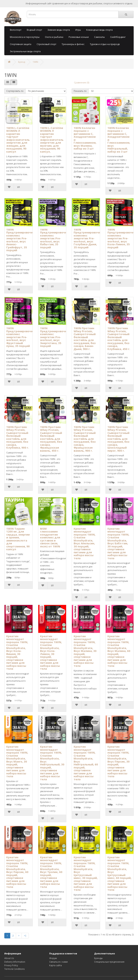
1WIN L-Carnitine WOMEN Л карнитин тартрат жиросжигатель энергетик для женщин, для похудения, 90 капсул (18, 140)
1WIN (35, 62)
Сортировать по (15, 91)
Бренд (22, 62)
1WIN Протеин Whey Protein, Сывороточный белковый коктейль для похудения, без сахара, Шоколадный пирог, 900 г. (118, 439)
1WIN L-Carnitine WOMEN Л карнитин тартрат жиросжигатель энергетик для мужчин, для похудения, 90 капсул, (52, 140)
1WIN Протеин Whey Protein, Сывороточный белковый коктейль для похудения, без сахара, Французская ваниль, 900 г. (85, 439)
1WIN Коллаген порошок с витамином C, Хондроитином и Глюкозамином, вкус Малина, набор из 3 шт (85, 138)
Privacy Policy (11, 965)
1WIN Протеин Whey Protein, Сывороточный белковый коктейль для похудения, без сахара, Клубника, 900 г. (18, 437)
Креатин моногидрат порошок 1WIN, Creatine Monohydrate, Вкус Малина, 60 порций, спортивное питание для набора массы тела (119, 651)
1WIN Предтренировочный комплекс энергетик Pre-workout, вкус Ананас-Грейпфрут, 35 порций (22, 240)
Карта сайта (56, 965)
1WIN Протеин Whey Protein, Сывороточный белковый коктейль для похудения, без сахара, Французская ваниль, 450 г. (51, 439)
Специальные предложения (109, 962)
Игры (78, 30)
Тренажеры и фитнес (73, 44)
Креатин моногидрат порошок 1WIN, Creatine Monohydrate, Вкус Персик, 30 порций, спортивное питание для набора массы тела (119, 761)
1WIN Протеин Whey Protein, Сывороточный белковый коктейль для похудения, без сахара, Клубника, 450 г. (119, 338)
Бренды (98, 958)
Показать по (80, 91)
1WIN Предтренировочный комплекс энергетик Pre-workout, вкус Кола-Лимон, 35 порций (123, 238)
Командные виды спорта (99, 30)
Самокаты (99, 37)
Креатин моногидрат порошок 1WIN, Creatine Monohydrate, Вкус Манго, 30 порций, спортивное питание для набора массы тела (17, 761)
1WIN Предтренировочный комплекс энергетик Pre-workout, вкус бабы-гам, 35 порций (55, 238)
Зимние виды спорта (59, 30)
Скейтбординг (118, 37)
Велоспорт (16, 30)
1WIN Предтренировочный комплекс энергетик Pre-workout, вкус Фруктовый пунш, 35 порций (22, 337)
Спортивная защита (21, 44)
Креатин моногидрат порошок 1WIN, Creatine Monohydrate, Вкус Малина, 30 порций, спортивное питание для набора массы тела (85, 651)
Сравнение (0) (82, 83)
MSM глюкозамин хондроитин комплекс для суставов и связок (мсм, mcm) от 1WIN (50, 537)
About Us (9, 958)
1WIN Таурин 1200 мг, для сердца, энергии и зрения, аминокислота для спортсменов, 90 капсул (18, 539)
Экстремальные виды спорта (25, 51)
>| (25, 936)
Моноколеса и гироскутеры (25, 37)
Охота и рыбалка (54, 37)
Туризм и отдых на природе (105, 44)
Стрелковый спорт (46, 44)
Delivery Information (15, 962)
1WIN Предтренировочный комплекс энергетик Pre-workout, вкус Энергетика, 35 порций (55, 337)
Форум (53, 958)
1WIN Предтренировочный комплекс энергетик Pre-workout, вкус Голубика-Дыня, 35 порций (89, 238)
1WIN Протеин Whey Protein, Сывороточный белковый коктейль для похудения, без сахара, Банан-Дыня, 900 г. (85, 338)
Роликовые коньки (79, 37)
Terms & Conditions (14, 969)
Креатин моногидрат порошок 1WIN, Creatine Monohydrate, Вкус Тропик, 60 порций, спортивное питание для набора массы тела (51, 872)
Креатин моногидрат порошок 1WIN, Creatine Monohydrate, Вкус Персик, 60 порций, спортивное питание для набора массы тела (17, 872)
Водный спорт (34, 30)
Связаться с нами (58, 962)
